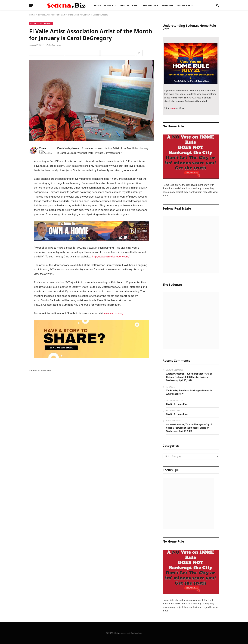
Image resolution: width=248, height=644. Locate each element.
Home (98, 5)
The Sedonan (151, 5)
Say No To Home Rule (177, 404)
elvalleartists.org (114, 313)
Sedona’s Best (185, 5)
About (136, 5)
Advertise (167, 5)
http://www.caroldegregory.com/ (111, 257)
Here (172, 108)
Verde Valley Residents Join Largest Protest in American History (189, 392)
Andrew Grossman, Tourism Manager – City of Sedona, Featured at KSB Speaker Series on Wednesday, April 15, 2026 (189, 377)
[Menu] (31, 5)
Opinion (124, 5)
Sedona (109, 5)
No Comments (54, 45)
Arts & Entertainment (41, 23)
